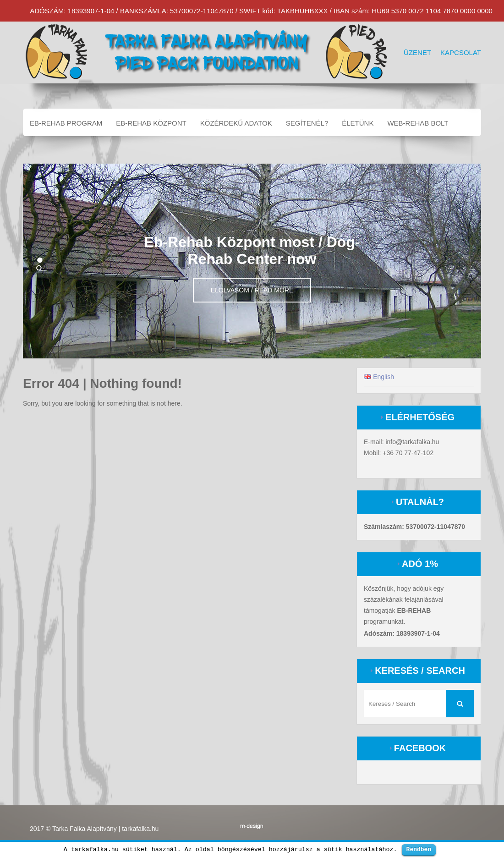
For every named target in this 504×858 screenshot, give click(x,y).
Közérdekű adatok (236, 123)
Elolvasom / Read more (252, 290)
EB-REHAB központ (151, 123)
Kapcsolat (461, 52)
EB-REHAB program (66, 123)
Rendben (419, 849)
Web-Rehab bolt (418, 123)
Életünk (358, 123)
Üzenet (417, 52)
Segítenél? (307, 123)
